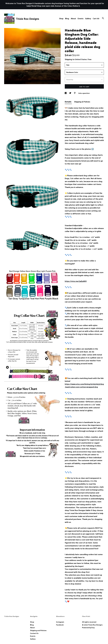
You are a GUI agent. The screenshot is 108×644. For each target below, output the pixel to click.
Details (68, 102)
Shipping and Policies (38, 630)
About (73, 18)
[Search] (103, 18)
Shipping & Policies (82, 102)
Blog (67, 18)
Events (81, 18)
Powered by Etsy (88, 628)
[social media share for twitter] (70, 93)
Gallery (88, 18)
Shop (61, 18)
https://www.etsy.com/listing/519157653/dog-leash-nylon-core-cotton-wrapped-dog (84, 385)
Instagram (60, 622)
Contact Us (34, 633)
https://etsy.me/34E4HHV (76, 281)
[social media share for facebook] (66, 93)
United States (81, 59)
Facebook (60, 625)
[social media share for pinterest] (75, 93)
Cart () (96, 18)
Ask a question (84, 93)
